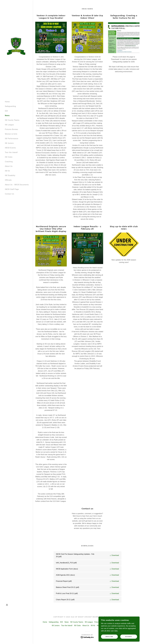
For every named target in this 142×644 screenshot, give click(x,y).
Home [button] (45, 622)
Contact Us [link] (9, 194)
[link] (16, 46)
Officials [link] (8, 180)
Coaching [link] (9, 162)
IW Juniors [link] (9, 143)
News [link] (7, 116)
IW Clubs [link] (9, 157)
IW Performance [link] (12, 139)
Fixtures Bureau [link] (11, 129)
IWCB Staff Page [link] (12, 189)
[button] (7, 605)
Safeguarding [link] (10, 106)
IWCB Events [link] (10, 148)
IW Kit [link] (7, 171)
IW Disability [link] (10, 175)
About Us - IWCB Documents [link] (17, 185)
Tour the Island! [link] (11, 152)
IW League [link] (9, 125)
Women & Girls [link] (11, 134)
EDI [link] (6, 111)
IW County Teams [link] (12, 120)
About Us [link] (9, 166)
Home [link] (7, 102)
